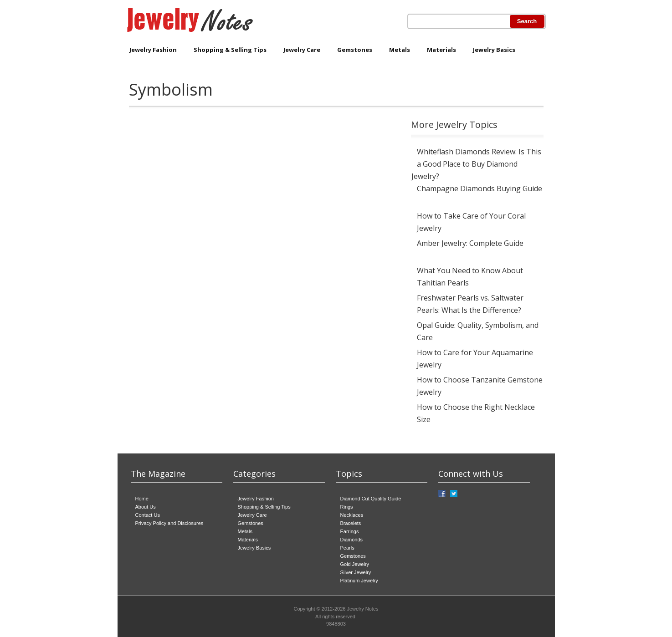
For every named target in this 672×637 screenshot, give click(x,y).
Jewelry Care (302, 50)
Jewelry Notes (362, 609)
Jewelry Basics (494, 50)
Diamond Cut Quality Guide (371, 499)
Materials (441, 50)
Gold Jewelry (355, 564)
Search (527, 21)
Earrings (350, 531)
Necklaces (352, 515)
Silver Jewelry (356, 572)
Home (142, 499)
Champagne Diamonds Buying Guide (480, 189)
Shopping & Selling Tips (230, 50)
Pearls (347, 548)
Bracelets (351, 523)
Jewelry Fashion (153, 50)
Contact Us (148, 515)
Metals (400, 50)
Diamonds (352, 540)
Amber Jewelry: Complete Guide (470, 243)
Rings (347, 507)
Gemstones (355, 50)
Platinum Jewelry (359, 581)
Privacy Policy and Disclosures (169, 523)
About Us (146, 507)
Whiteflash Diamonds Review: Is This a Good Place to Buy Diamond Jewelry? (476, 164)
